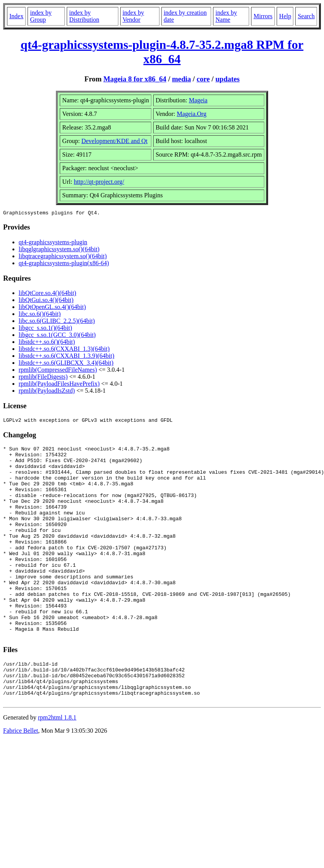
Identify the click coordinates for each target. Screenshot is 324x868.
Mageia (198, 100)
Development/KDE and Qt (115, 141)
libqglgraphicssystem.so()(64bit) (59, 250)
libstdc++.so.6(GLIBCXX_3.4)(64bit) (66, 364)
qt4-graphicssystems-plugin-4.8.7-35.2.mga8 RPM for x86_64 (162, 52)
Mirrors (263, 16)
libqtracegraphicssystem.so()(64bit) (63, 257)
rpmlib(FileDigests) (43, 378)
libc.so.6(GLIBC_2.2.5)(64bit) (57, 322)
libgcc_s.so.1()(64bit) (45, 329)
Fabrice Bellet (21, 779)
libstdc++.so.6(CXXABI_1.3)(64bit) (64, 350)
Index (16, 16)
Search (306, 16)
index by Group (41, 16)
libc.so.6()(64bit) (40, 315)
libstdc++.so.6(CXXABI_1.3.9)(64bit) (66, 357)
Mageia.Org (192, 114)
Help (285, 16)
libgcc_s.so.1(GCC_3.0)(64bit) (57, 336)
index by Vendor (133, 16)
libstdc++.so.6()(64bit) (47, 343)
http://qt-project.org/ (99, 182)
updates (227, 79)
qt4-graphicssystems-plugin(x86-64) (64, 264)
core (203, 79)
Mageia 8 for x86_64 (135, 79)
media (181, 79)
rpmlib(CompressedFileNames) (58, 371)
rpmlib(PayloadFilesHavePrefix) (59, 385)
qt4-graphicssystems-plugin (53, 243)
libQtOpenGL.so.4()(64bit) (52, 308)
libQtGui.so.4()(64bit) (46, 301)
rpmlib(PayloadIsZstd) (47, 392)
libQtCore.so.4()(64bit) (47, 294)
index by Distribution (84, 16)
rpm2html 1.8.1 (57, 766)
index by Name (226, 16)
